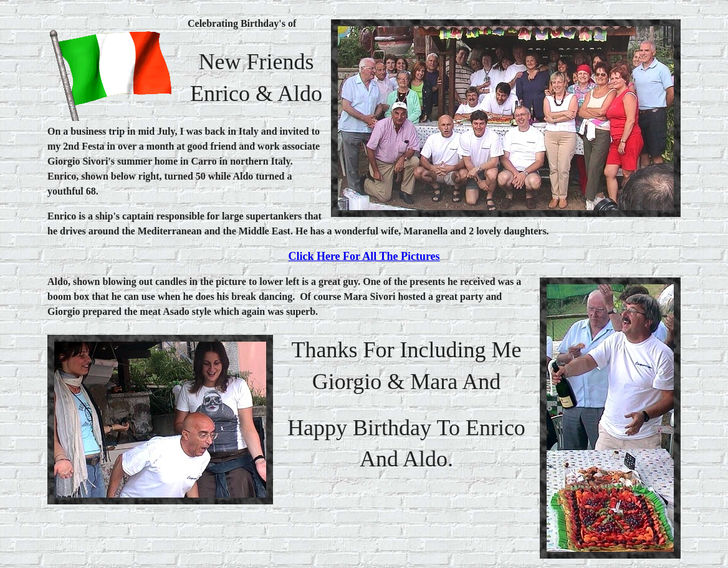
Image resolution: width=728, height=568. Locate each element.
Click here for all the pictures (364, 256)
